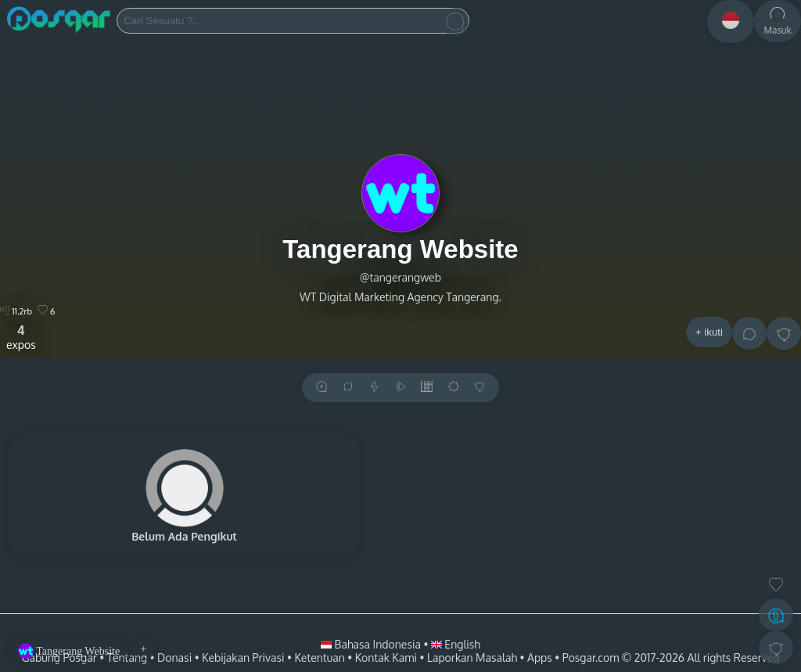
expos (21, 337)
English (456, 644)
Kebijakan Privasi (243, 658)
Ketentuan (319, 658)
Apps (540, 658)
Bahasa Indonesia (372, 644)
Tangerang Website (400, 249)
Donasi (174, 658)
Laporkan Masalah (472, 658)
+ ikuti (709, 332)
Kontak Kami (386, 658)
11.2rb (16, 311)
